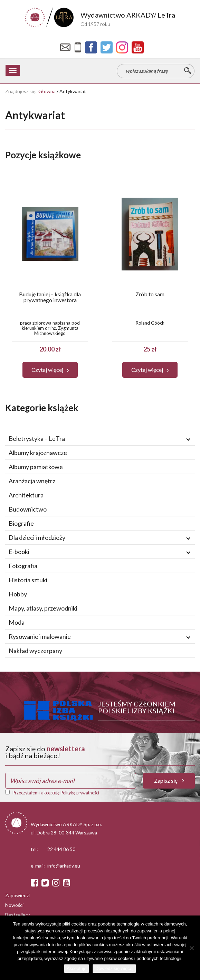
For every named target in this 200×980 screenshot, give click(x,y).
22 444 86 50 (61, 849)
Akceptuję (77, 968)
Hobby (18, 594)
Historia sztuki (28, 580)
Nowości (14, 905)
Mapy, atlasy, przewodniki (43, 608)
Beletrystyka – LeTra (37, 438)
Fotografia (23, 566)
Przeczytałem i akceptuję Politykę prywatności (56, 793)
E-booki (19, 552)
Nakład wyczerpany (35, 651)
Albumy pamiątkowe (36, 467)
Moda (17, 622)
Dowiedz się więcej (114, 968)
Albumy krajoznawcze (38, 453)
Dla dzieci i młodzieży (37, 537)
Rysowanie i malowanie (40, 636)
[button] (50, 370)
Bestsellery (17, 915)
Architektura (26, 495)
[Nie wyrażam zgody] (191, 948)
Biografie (21, 523)
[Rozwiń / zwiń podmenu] (188, 439)
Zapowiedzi (17, 895)
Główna (47, 91)
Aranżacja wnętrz (32, 481)
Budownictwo (28, 509)
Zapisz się (169, 780)
